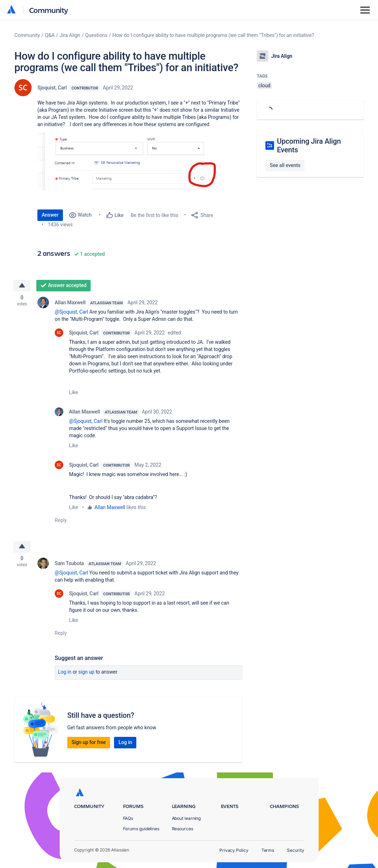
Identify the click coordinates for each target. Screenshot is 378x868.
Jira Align (70, 35)
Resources (183, 829)
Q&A (50, 35)
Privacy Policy (234, 850)
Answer (50, 215)
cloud (264, 86)
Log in (65, 673)
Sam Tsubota (69, 564)
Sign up (86, 673)
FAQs (128, 818)
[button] (130, 161)
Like (74, 393)
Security (295, 850)
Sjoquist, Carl (52, 88)
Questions (96, 35)
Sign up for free (89, 743)
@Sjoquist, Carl (71, 312)
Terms (268, 850)
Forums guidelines (141, 829)
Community (49, 10)
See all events (285, 165)
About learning (186, 818)
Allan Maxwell (70, 303)
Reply (61, 521)
